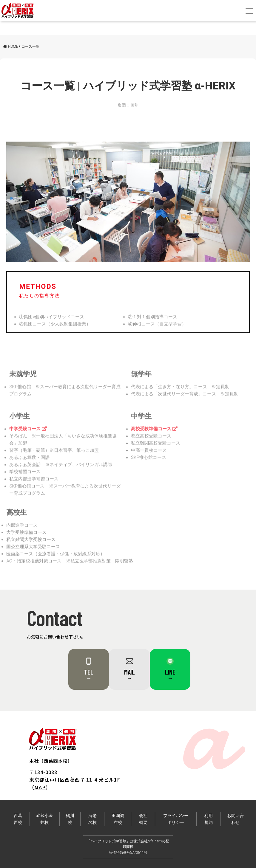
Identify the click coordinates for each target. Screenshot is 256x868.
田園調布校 (118, 819)
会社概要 (143, 819)
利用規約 (209, 819)
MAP (40, 787)
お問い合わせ (235, 819)
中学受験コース (28, 435)
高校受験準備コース (154, 435)
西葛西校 (18, 819)
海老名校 (92, 819)
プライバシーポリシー (176, 819)
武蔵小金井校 (44, 819)
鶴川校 (70, 819)
